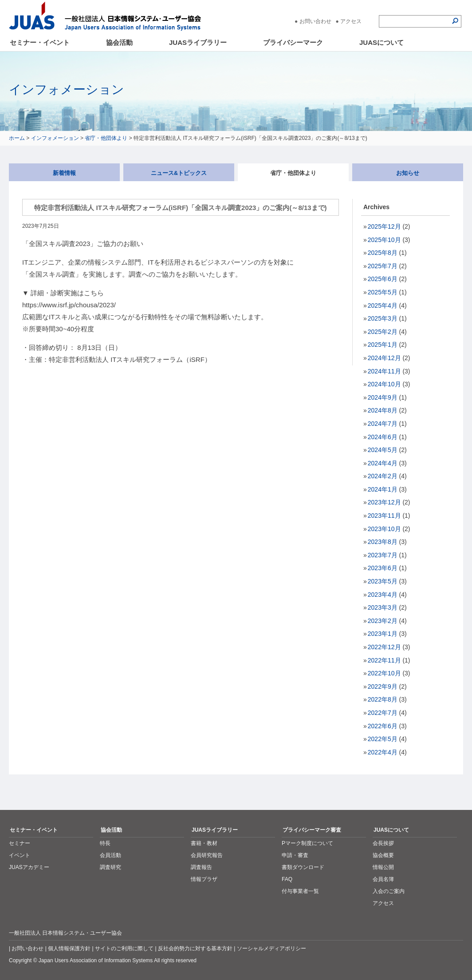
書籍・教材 (204, 843)
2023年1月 (383, 634)
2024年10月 (384, 384)
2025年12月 (384, 226)
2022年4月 (383, 752)
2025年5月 (383, 292)
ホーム (17, 138)
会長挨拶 (383, 843)
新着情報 (64, 173)
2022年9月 (383, 686)
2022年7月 (383, 713)
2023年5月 (383, 581)
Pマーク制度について (307, 843)
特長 (105, 843)
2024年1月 (383, 489)
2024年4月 (383, 463)
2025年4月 (383, 306)
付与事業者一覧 (300, 891)
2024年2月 (383, 476)
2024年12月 (384, 358)
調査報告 (201, 867)
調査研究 (110, 867)
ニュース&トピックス (179, 173)
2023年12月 (384, 502)
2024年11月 (384, 371)
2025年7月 (383, 266)
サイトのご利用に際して (124, 948)
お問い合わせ (315, 21)
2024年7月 (383, 424)
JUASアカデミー (29, 867)
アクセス (351, 21)
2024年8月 (383, 410)
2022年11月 (384, 660)
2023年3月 (383, 607)
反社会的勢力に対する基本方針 (195, 948)
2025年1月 (383, 345)
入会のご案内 (389, 891)
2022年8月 (383, 699)
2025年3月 (383, 318)
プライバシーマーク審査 (312, 830)
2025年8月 (383, 253)
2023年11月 (384, 516)
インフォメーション (55, 138)
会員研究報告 (207, 855)
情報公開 (383, 867)
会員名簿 (383, 879)
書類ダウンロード (303, 867)
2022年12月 (384, 647)
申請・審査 (295, 855)
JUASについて (382, 42)
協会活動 (119, 42)
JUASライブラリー (198, 42)
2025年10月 (384, 240)
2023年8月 (383, 542)
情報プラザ (204, 879)
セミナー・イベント (40, 42)
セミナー (20, 843)
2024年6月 (383, 437)
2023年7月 (383, 555)
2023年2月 (383, 621)
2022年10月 (384, 673)
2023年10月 (384, 529)
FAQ (287, 879)
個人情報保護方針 (69, 948)
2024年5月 (383, 450)
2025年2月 (383, 332)
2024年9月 (383, 397)
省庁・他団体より (106, 138)
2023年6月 (383, 568)
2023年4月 (383, 595)
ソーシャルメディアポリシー (271, 948)
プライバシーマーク (293, 42)
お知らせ (408, 173)
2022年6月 (383, 726)
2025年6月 (383, 279)
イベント (20, 855)
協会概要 (383, 855)
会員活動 (110, 855)
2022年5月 (383, 739)
